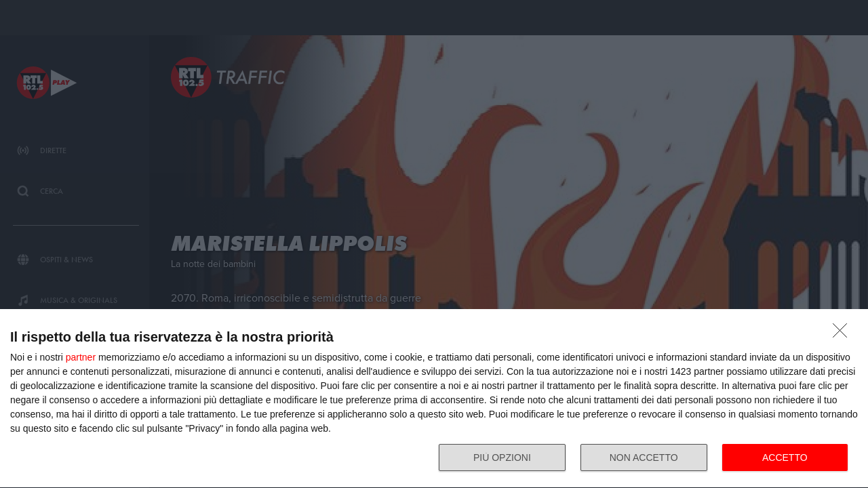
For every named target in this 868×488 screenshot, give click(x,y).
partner (81, 357)
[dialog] (434, 399)
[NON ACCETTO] (844, 334)
